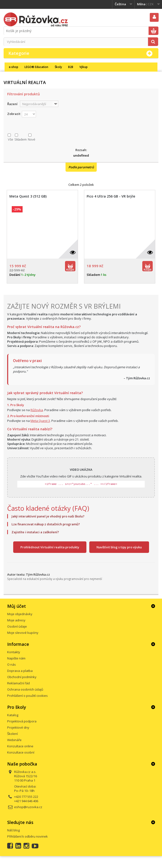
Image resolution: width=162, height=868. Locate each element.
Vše (11, 139)
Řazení (12, 104)
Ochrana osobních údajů (25, 689)
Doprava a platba (20, 671)
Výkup (84, 67)
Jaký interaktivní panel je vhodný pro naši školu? (48, 516)
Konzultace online (20, 746)
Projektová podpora (22, 721)
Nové (32, 139)
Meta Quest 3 (40, 421)
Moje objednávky (20, 614)
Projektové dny (18, 727)
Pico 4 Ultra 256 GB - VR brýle (111, 196)
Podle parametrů (81, 167)
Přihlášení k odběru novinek (27, 836)
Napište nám (16, 658)
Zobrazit (14, 114)
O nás (12, 664)
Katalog (13, 715)
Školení (12, 734)
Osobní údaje (17, 626)
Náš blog (13, 830)
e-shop (14, 67)
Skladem (21, 139)
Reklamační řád (18, 683)
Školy (58, 67)
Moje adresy (16, 620)
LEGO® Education (36, 67)
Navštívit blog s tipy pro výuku (119, 547)
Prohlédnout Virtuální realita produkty (50, 547)
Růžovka (37, 410)
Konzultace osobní (21, 752)
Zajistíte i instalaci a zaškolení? (35, 532)
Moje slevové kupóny (23, 633)
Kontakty (14, 652)
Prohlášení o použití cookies (27, 696)
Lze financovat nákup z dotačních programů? (46, 524)
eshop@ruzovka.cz (28, 807)
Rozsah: (81, 150)
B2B (71, 67)
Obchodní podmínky (22, 677)
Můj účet (17, 606)
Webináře (14, 740)
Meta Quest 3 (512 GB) (28, 196)
